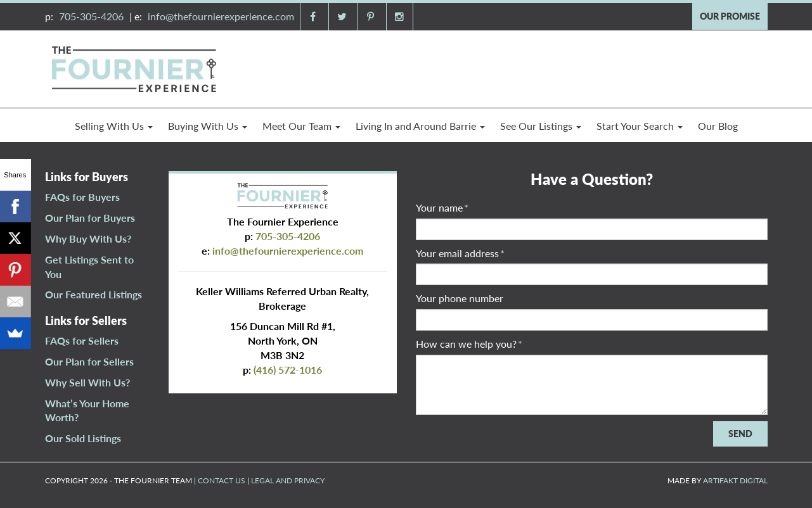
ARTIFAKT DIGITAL (735, 480)
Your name (442, 207)
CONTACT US (222, 480)
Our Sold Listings (83, 438)
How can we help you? (469, 344)
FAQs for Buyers (82, 197)
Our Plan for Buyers (90, 218)
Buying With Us (208, 126)
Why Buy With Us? (88, 238)
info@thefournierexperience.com (221, 16)
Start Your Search (640, 126)
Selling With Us (114, 126)
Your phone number (460, 298)
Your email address (460, 253)
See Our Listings (541, 126)
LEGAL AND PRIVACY (288, 480)
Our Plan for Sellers (89, 361)
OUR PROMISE (730, 16)
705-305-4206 (91, 16)
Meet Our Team (301, 126)
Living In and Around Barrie (420, 126)
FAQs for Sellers (82, 340)
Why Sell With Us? (87, 382)
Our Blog (718, 126)
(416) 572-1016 (288, 370)
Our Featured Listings (93, 294)
